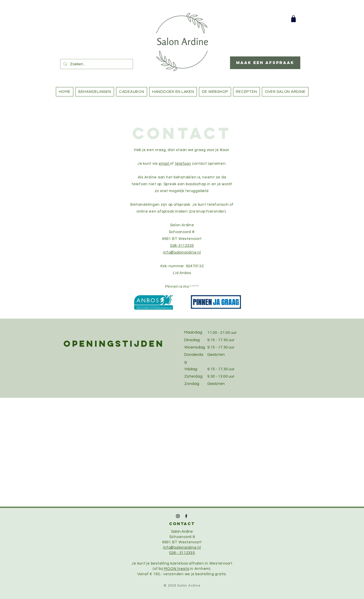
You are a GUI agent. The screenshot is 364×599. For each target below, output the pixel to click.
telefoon (183, 164)
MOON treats (176, 569)
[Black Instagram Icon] (178, 516)
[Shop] (293, 19)
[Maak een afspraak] (265, 63)
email (164, 164)
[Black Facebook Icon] (186, 516)
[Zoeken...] (96, 64)
